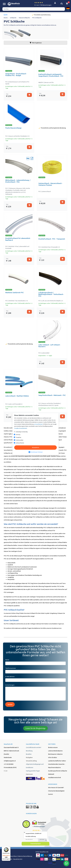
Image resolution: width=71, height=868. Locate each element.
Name (7, 660)
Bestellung (29, 751)
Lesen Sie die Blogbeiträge (35, 728)
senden (10, 704)
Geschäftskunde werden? (34, 747)
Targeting (18, 437)
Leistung (18, 435)
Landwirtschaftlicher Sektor (57, 761)
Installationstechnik (54, 777)
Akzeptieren (36, 448)
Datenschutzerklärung (25, 856)
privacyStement (38, 424)
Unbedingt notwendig (22, 432)
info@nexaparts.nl (10, 761)
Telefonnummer (11, 668)
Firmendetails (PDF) (10, 767)
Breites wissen (53, 747)
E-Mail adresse (10, 677)
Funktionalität (19, 440)
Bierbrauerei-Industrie (55, 754)
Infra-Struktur (53, 757)
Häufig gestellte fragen (33, 771)
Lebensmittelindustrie (55, 751)
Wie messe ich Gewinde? (56, 788)
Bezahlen (29, 754)
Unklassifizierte (20, 443)
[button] (68, 9)
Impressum (29, 774)
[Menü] (9, 847)
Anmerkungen (10, 685)
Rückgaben (29, 757)
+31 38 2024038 (9, 764)
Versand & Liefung (31, 761)
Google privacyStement (21, 428)
